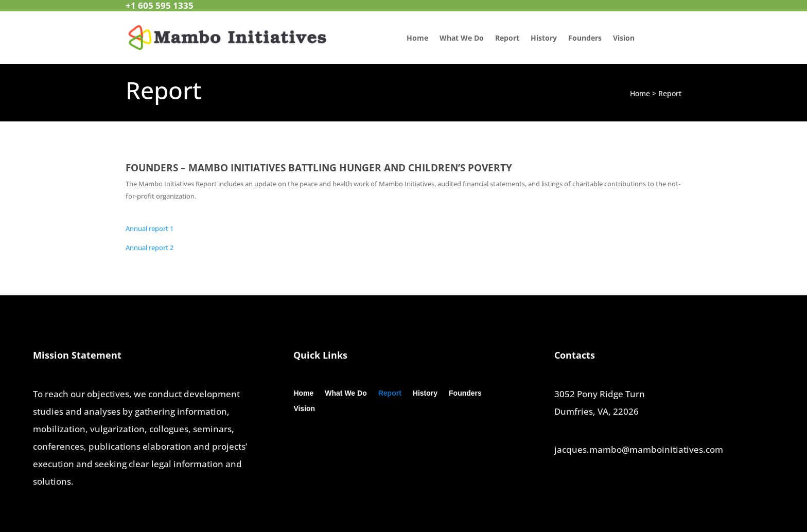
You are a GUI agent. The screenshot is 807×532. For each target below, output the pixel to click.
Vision (624, 39)
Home (417, 39)
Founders (585, 39)
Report (507, 39)
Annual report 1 (150, 228)
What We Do (462, 39)
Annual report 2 (150, 247)
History (544, 39)
